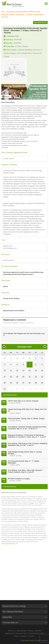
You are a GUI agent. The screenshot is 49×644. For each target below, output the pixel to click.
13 (23, 371)
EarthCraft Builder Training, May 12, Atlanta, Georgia (26, 419)
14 (30, 371)
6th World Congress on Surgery (19, 479)
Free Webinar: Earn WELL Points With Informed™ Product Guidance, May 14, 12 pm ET (25, 471)
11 (11, 371)
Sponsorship (21, 631)
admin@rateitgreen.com (10, 544)
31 (5, 389)
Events (5, 287)
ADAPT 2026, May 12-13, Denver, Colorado (23, 401)
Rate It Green (29, 640)
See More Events (40, 22)
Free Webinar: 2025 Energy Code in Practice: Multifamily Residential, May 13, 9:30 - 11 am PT (28, 444)
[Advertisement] (24, 571)
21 (30, 377)
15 (36, 371)
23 (42, 377)
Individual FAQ (34, 633)
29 (23, 358)
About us (11, 631)
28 (17, 358)
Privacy (31, 631)
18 (11, 377)
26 (5, 358)
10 (5, 371)
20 (23, 377)
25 (11, 383)
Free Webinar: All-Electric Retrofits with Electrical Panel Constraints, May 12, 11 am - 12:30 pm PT (27, 428)
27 (11, 358)
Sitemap (23, 636)
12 (17, 371)
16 (42, 371)
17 (5, 377)
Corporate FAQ (21, 633)
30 (30, 358)
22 (36, 377)
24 (5, 383)
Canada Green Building (11, 299)
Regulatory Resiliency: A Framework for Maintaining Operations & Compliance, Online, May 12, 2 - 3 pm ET (27, 436)
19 (17, 377)
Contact (31, 636)
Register (20, 334)
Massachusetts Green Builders (14, 311)
